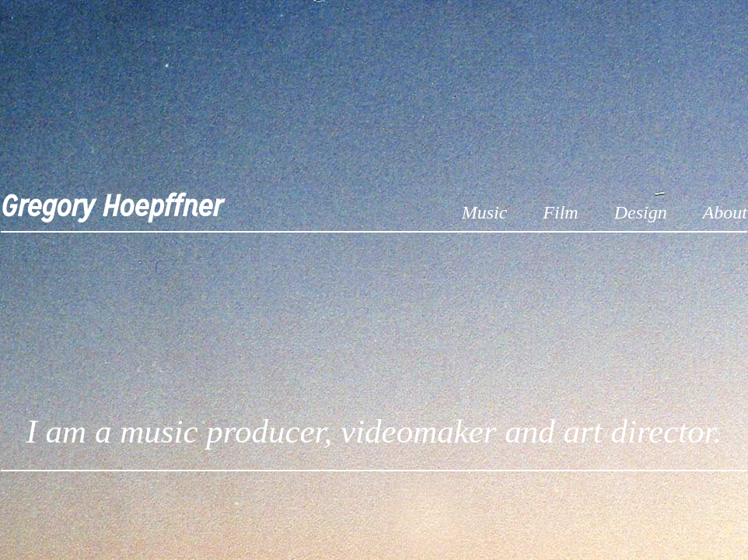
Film (560, 212)
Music (485, 212)
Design (641, 212)
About (725, 212)
